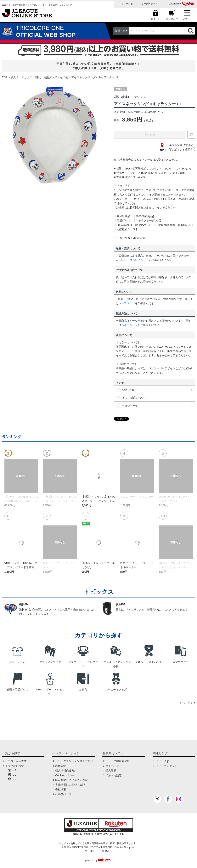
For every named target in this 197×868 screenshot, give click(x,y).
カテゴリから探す (16, 761)
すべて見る (186, 703)
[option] (55, 135)
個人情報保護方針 (66, 771)
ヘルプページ (140, 260)
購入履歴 (111, 771)
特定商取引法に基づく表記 (71, 780)
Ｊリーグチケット (148, 4)
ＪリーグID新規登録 (118, 761)
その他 (64, 77)
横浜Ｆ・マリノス (21, 77)
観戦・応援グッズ (46, 77)
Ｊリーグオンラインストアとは (74, 761)
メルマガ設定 (114, 775)
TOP (5, 77)
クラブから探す (14, 766)
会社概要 (61, 790)
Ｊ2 (14, 775)
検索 (191, 31)
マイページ (112, 766)
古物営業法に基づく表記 (70, 785)
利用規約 (61, 766)
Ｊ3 (14, 779)
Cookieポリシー (65, 775)
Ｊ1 (14, 770)
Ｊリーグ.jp (127, 4)
